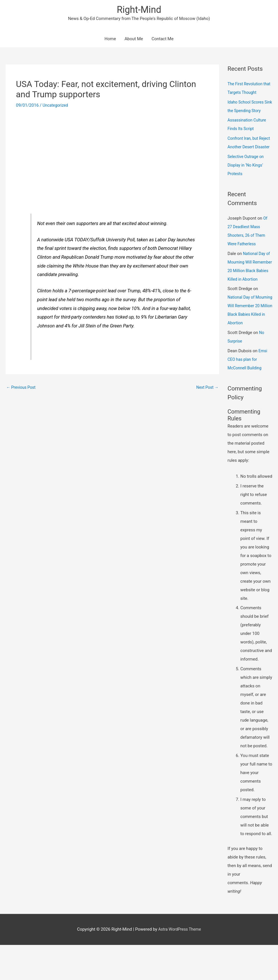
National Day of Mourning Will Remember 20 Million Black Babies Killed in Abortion (250, 289)
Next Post (207, 388)
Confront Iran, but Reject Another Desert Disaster (248, 156)
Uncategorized (56, 106)
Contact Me (162, 40)
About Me (134, 40)
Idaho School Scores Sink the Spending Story (247, 112)
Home (110, 40)
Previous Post (22, 388)
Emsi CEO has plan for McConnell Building (248, 394)
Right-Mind (139, 10)
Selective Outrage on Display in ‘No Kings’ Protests (247, 183)
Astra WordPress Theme (180, 964)
